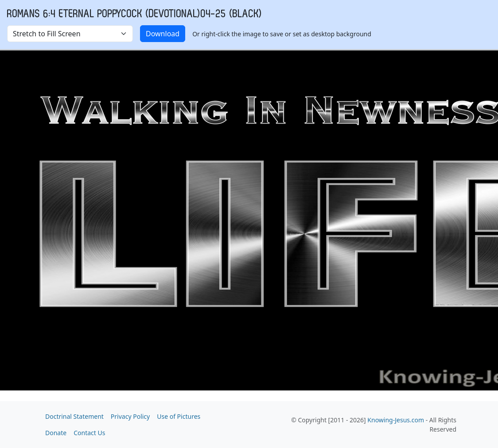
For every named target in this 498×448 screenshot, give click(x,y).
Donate (56, 433)
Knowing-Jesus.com (396, 420)
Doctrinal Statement (74, 416)
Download (163, 34)
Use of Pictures (179, 416)
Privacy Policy (130, 416)
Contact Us (89, 433)
